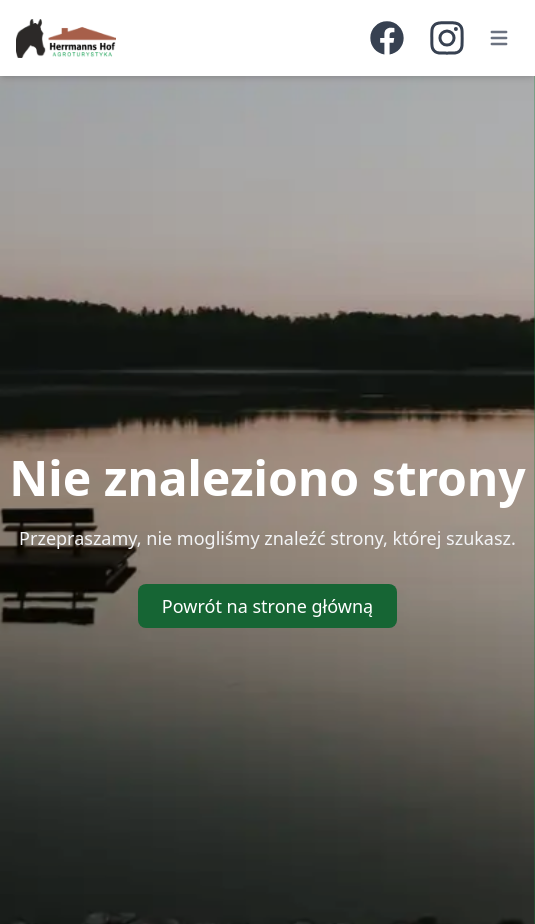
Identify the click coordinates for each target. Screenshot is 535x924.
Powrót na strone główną (267, 606)
